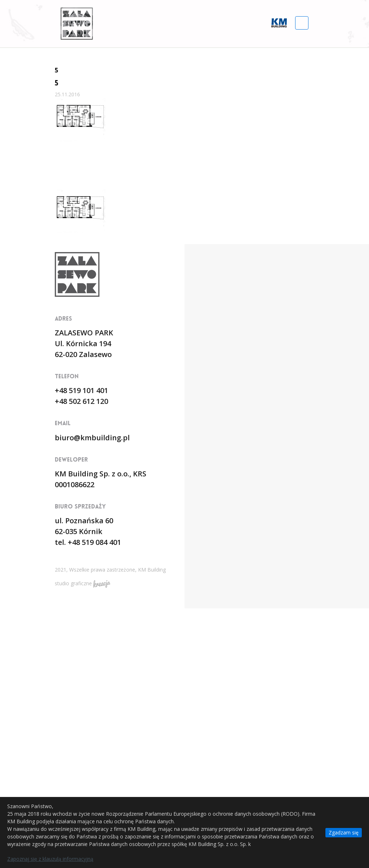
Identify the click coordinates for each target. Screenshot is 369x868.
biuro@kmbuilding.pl (92, 438)
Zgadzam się (344, 832)
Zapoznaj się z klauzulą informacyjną (50, 859)
